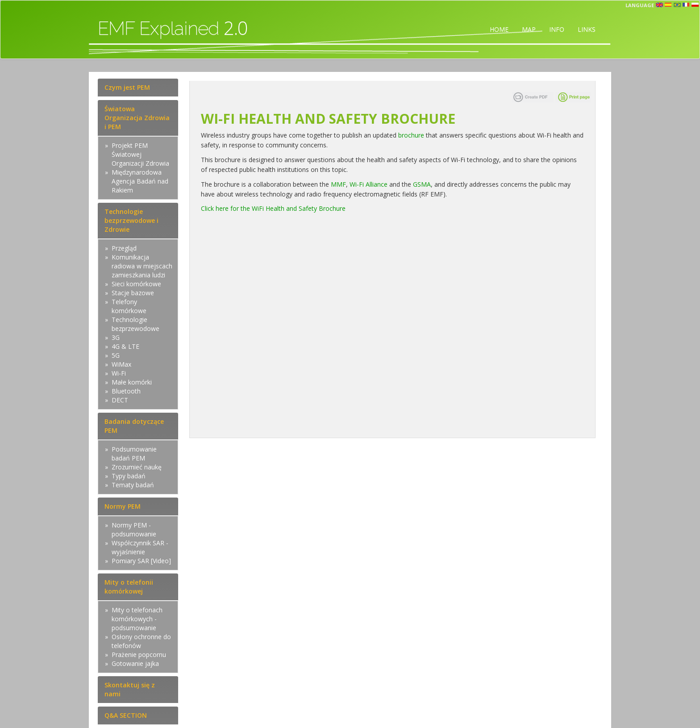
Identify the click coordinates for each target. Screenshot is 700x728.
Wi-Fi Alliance (369, 184)
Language (640, 5)
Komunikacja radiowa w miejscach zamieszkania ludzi (142, 266)
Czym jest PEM (127, 87)
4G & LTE (125, 346)
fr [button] (686, 5)
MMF (338, 184)
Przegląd (124, 248)
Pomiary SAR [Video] (141, 561)
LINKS (587, 29)
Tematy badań (133, 485)
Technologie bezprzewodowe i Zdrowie (131, 220)
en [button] (659, 5)
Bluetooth (126, 391)
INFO (557, 29)
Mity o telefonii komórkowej (129, 587)
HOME (499, 29)
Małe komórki (132, 382)
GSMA (422, 184)
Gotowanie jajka (135, 663)
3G (116, 337)
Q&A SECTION (126, 715)
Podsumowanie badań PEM (134, 454)
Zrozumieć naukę (137, 467)
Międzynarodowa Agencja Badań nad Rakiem (140, 181)
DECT (120, 400)
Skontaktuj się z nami (130, 689)
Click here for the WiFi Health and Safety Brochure (273, 208)
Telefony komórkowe (129, 306)
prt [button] (677, 5)
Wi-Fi (119, 373)
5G (116, 355)
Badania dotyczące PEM (134, 426)
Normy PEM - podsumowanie (134, 529)
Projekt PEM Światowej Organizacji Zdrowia (140, 154)
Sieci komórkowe (136, 284)
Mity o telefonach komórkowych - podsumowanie (137, 619)
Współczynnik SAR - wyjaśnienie (140, 547)
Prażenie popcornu (139, 655)
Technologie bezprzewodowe (135, 324)
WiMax (121, 364)
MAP (529, 29)
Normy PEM (123, 506)
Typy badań (129, 476)
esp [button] (668, 5)
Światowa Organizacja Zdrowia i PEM (137, 118)
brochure (411, 135)
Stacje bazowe (133, 293)
